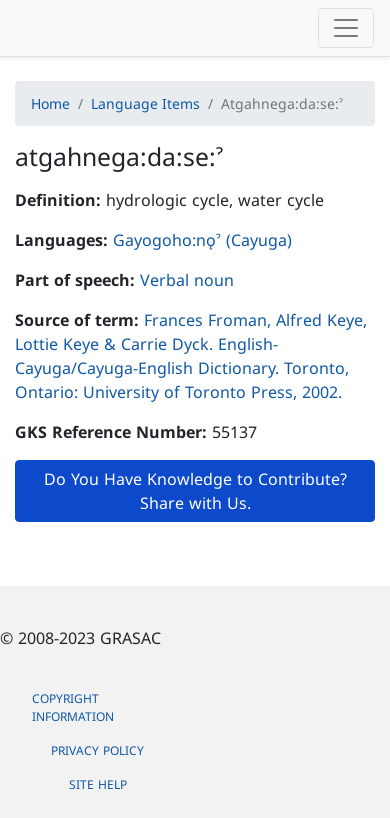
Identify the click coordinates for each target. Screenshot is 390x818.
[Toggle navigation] (346, 28)
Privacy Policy (97, 750)
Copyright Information (73, 707)
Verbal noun (187, 280)
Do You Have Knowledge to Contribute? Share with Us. (195, 491)
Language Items (145, 103)
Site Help (98, 784)
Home (50, 103)
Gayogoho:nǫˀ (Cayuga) (202, 240)
